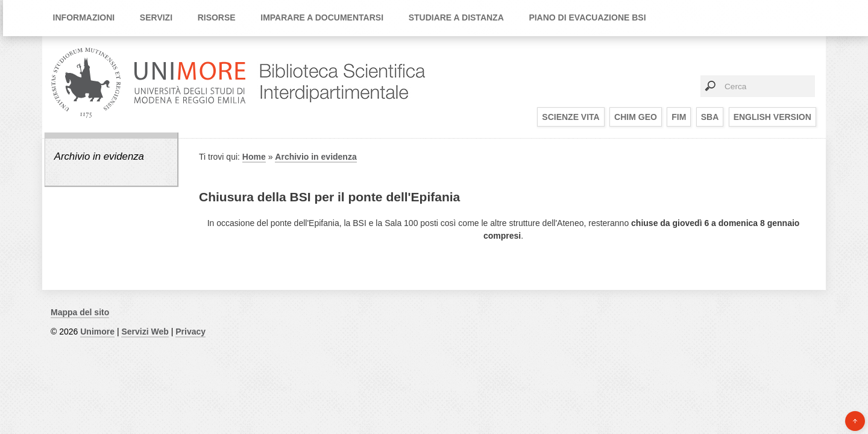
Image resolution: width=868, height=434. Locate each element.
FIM (679, 117)
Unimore (97, 332)
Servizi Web (145, 332)
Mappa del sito (80, 312)
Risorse (217, 17)
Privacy (190, 332)
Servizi (156, 17)
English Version (772, 117)
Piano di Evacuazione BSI (587, 17)
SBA (710, 117)
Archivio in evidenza (99, 156)
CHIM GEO (636, 117)
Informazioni (84, 17)
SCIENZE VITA (571, 117)
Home (254, 157)
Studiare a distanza (456, 17)
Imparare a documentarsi (322, 17)
